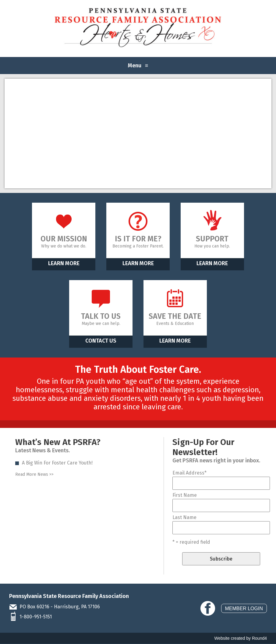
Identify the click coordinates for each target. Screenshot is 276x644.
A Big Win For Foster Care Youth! (57, 463)
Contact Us (101, 341)
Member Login (244, 608)
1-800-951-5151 (36, 617)
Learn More (64, 263)
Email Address (189, 473)
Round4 (259, 638)
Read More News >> (34, 474)
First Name (185, 495)
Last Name (184, 517)
